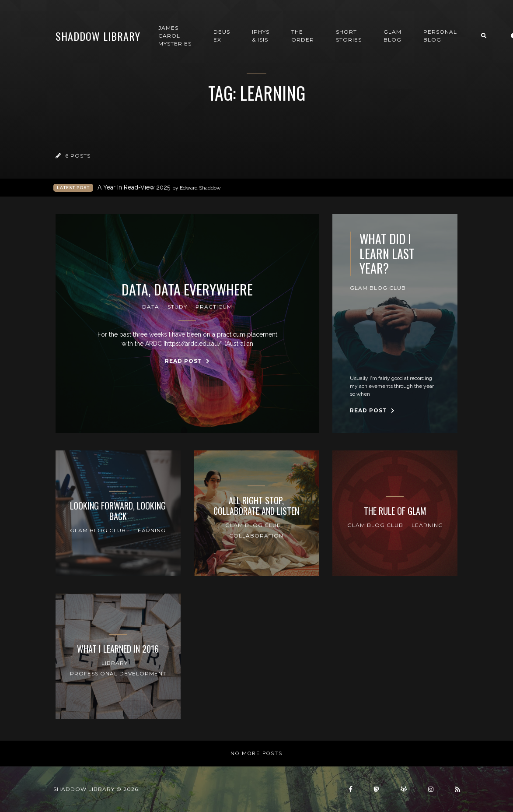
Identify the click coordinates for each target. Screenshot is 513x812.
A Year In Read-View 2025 (159, 188)
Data (151, 307)
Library (115, 663)
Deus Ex (222, 36)
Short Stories (349, 36)
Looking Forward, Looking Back (118, 511)
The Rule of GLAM (395, 511)
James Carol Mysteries (175, 36)
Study (177, 307)
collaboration (256, 536)
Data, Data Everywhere (187, 289)
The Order (303, 36)
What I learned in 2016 (118, 649)
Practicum (214, 307)
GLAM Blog (393, 36)
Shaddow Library (98, 36)
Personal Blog (440, 36)
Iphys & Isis (261, 36)
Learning (150, 530)
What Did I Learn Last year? (387, 254)
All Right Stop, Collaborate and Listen (256, 506)
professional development (118, 673)
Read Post (187, 361)
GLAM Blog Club (378, 288)
